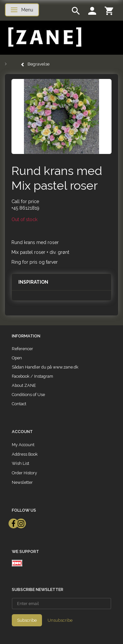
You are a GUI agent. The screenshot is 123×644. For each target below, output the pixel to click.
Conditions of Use (28, 395)
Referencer (22, 349)
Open (17, 358)
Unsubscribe (60, 620)
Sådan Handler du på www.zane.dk (45, 367)
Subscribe (27, 620)
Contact (19, 404)
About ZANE (24, 385)
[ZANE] (44, 37)
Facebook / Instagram (32, 376)
